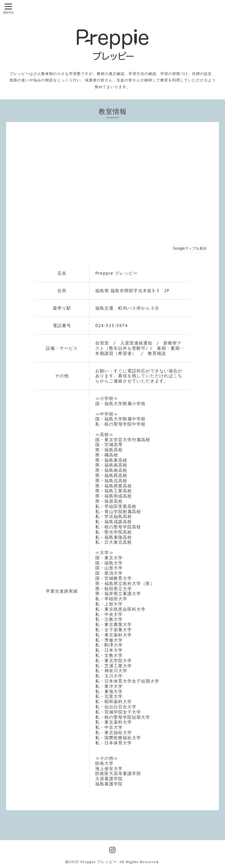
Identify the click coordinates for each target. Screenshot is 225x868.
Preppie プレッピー (99, 862)
